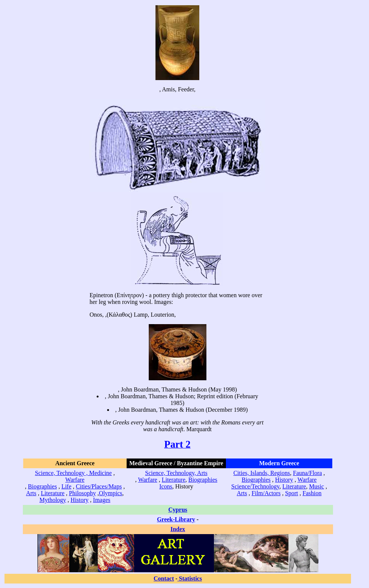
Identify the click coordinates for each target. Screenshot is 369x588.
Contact (164, 578)
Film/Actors (266, 493)
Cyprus (178, 510)
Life (66, 486)
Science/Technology (255, 486)
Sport (292, 493)
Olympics (111, 493)
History (79, 500)
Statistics (190, 578)
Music (317, 486)
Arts (31, 493)
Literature (53, 493)
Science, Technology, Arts (176, 473)
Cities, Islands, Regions (262, 473)
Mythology (53, 500)
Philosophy (82, 493)
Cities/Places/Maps (99, 486)
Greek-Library (176, 519)
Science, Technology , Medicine (73, 473)
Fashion (312, 493)
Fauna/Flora (307, 473)
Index (178, 529)
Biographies (43, 486)
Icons (166, 486)
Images (102, 500)
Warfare (75, 480)
